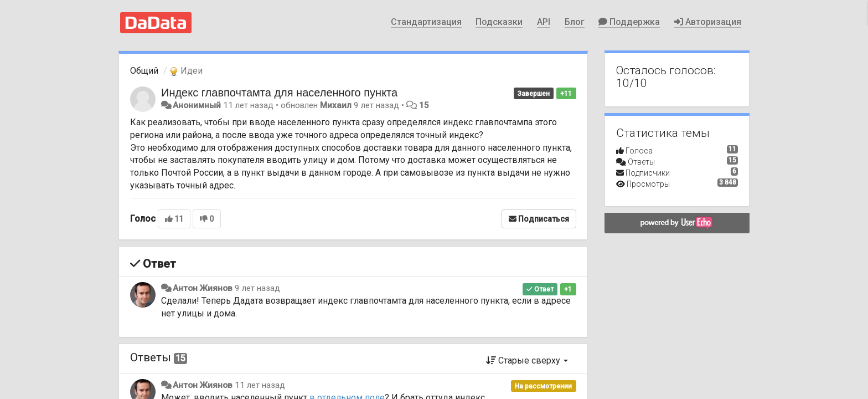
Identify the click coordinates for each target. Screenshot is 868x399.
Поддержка (629, 22)
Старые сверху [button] (527, 360)
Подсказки (499, 22)
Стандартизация (426, 22)
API (544, 22)
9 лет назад (257, 288)
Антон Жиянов (203, 288)
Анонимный (197, 105)
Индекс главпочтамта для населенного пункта (279, 93)
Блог (575, 22)
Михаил (336, 105)
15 (424, 105)
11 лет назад (260, 385)
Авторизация (708, 22)
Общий (144, 71)
